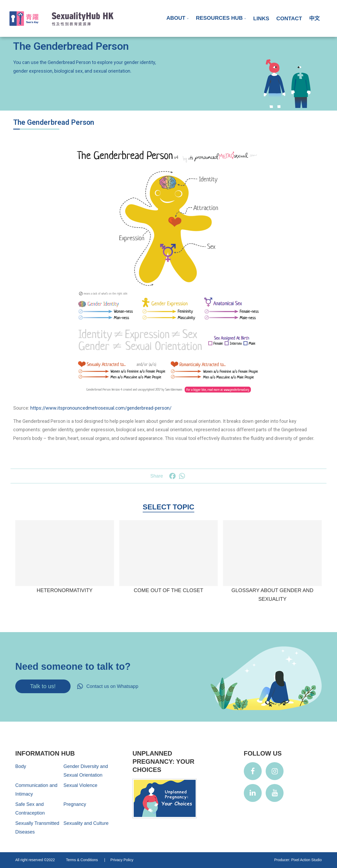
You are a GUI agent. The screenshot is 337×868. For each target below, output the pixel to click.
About (176, 18)
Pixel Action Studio (306, 860)
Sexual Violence (80, 785)
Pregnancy (75, 804)
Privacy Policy (122, 860)
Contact (289, 18)
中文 (314, 18)
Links (261, 18)
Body (21, 766)
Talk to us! (43, 686)
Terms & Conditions (82, 860)
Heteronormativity (65, 590)
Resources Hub (219, 18)
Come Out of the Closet (168, 590)
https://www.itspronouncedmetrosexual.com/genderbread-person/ (101, 408)
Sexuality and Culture (86, 823)
